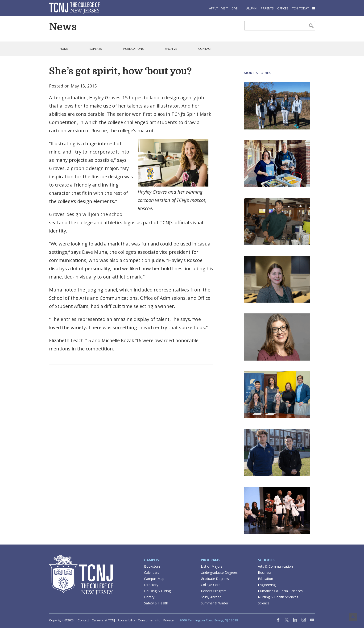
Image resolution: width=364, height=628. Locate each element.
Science (264, 603)
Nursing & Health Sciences (278, 597)
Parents (267, 8)
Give (235, 8)
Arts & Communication (275, 566)
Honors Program (214, 591)
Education (265, 579)
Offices (283, 8)
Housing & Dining (157, 591)
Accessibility (126, 620)
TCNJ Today (300, 8)
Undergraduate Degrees (219, 572)
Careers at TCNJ (103, 620)
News (63, 27)
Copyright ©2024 (62, 620)
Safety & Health (156, 603)
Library (149, 597)
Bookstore (152, 566)
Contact (83, 620)
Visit (225, 8)
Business (265, 572)
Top (353, 617)
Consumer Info (149, 620)
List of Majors (212, 566)
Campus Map (154, 579)
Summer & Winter (215, 603)
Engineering (267, 585)
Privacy (169, 620)
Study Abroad (211, 597)
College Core (211, 585)
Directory (151, 585)
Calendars (152, 572)
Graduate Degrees (215, 579)
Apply (213, 8)
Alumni (252, 8)
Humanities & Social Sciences (280, 591)
